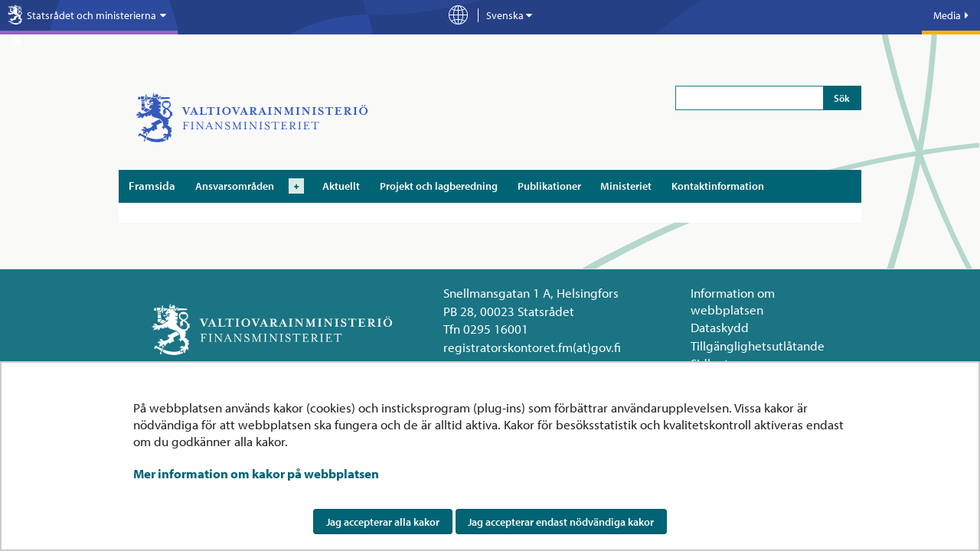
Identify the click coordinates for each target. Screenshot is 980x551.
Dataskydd (720, 327)
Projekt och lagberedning (439, 186)
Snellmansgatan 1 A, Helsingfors (531, 293)
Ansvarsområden (235, 186)
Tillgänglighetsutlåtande (758, 346)
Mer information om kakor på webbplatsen (256, 473)
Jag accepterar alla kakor (383, 522)
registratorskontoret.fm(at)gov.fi (532, 347)
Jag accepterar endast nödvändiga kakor (561, 522)
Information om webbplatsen (733, 301)
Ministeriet (626, 186)
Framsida (152, 186)
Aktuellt (341, 186)
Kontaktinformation (718, 186)
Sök (842, 98)
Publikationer (549, 186)
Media (951, 15)
